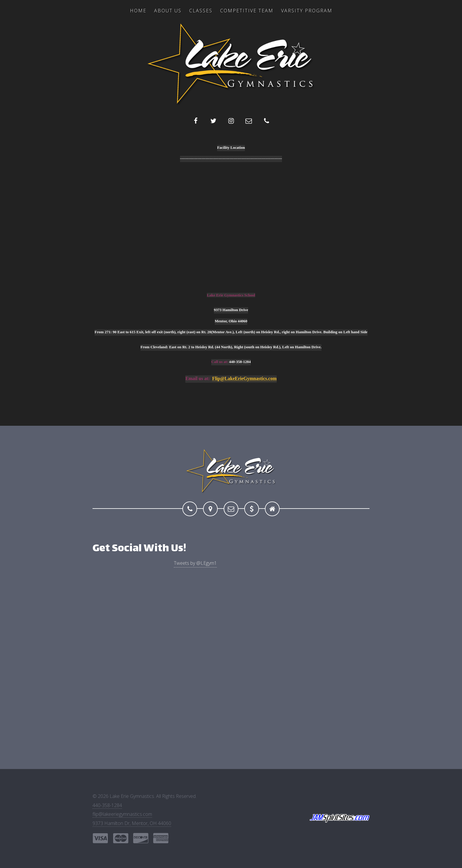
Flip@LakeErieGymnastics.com (244, 379)
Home (138, 11)
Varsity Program (307, 11)
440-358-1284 (107, 805)
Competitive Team (247, 11)
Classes (201, 11)
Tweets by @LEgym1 (195, 563)
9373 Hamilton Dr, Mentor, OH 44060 (132, 823)
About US (168, 11)
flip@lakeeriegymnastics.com (122, 814)
